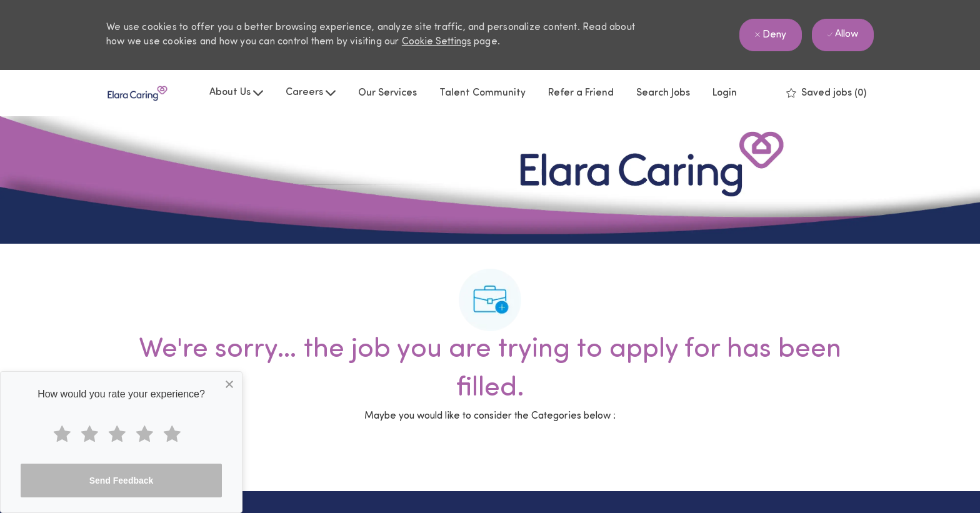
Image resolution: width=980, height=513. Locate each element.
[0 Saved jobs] (826, 93)
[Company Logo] (137, 93)
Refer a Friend (581, 93)
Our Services (387, 93)
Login (725, 93)
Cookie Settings (437, 42)
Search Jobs (663, 93)
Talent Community (482, 93)
